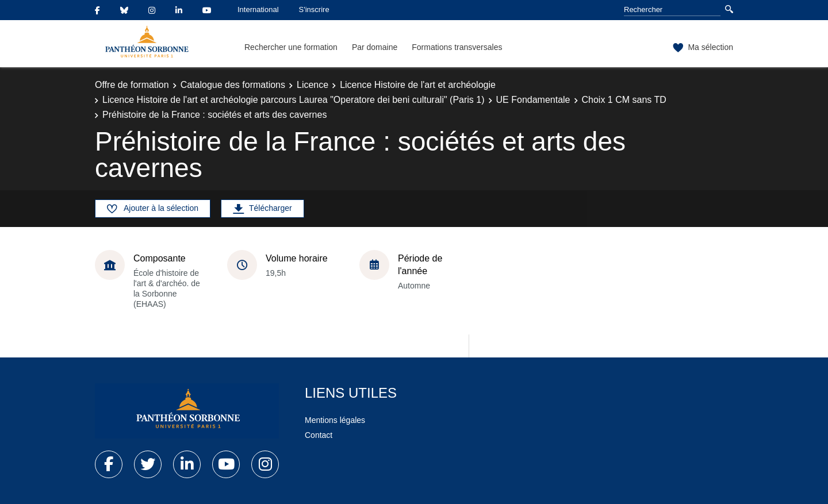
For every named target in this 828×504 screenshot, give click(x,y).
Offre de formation (132, 85)
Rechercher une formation (291, 47)
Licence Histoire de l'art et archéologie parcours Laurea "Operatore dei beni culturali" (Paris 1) (294, 100)
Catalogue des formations (233, 85)
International (258, 9)
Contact (319, 435)
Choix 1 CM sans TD (624, 100)
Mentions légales (335, 420)
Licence (313, 85)
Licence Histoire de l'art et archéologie (418, 85)
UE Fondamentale (533, 100)
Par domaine (375, 47)
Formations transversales (457, 47)
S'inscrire (314, 9)
